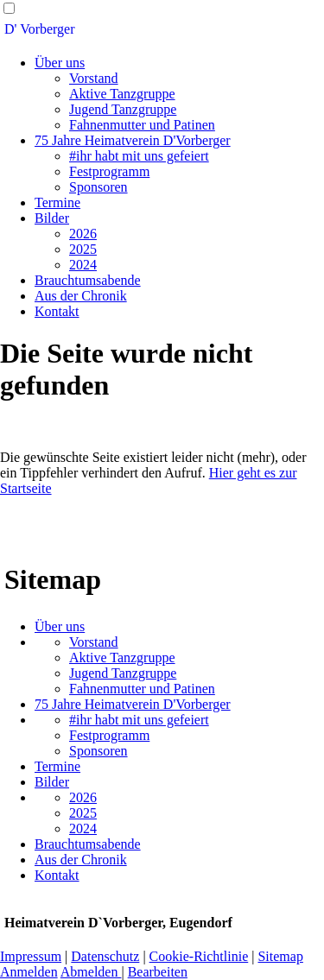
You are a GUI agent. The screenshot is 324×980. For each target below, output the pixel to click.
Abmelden (91, 972)
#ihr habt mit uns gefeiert (139, 156)
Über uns (60, 63)
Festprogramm (109, 171)
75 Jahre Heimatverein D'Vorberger (133, 140)
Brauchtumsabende (88, 280)
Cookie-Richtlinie (199, 956)
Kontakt (57, 311)
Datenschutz (105, 956)
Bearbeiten (158, 972)
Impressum (31, 956)
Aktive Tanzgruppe (122, 94)
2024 (83, 265)
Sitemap (280, 956)
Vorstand (94, 78)
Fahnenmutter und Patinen (142, 125)
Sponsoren (98, 187)
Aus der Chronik (81, 296)
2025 (83, 249)
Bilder (52, 218)
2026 (83, 234)
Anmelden (29, 972)
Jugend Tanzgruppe (123, 109)
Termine (57, 202)
